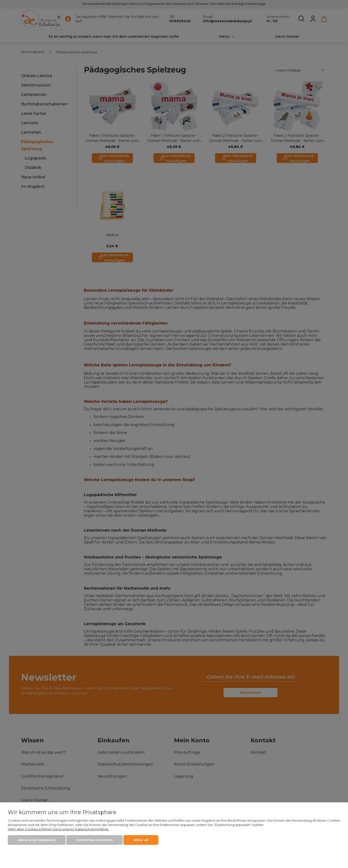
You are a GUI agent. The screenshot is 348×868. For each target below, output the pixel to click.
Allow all (141, 840)
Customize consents (94, 840)
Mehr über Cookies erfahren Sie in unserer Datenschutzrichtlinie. (58, 829)
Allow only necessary (37, 840)
